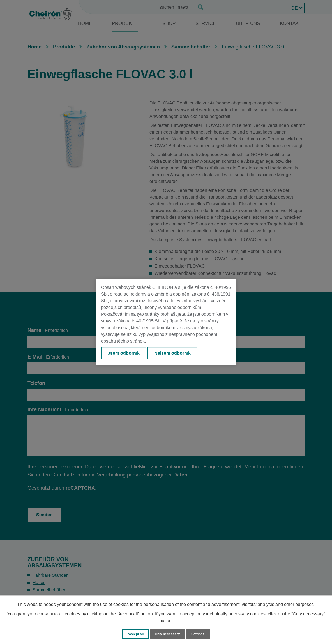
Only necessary (168, 634)
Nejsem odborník (175, 353)
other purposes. (299, 604)
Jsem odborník (124, 353)
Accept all (134, 634)
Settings (199, 634)
